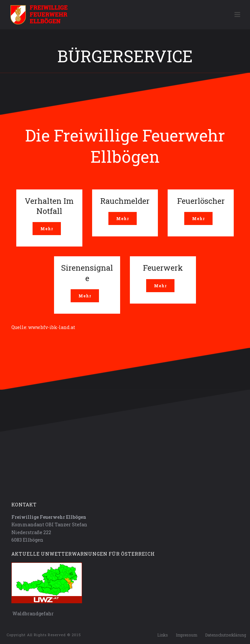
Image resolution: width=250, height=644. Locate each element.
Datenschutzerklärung (226, 635)
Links (163, 635)
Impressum (187, 635)
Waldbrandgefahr (33, 614)
